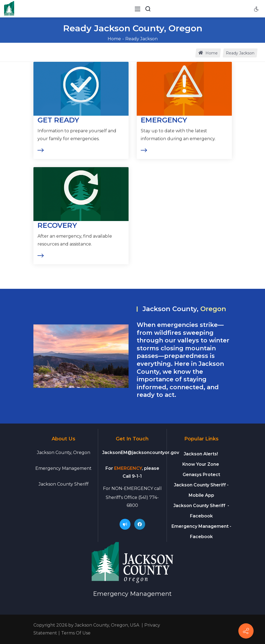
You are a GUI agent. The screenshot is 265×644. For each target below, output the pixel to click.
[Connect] (246, 631)
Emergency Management (63, 468)
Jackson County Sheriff (64, 484)
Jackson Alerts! (201, 454)
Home (114, 39)
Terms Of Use (76, 633)
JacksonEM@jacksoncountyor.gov (141, 453)
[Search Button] (148, 9)
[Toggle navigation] (138, 9)
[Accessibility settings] (257, 9)
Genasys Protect (201, 475)
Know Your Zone (201, 464)
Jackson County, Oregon (64, 453)
